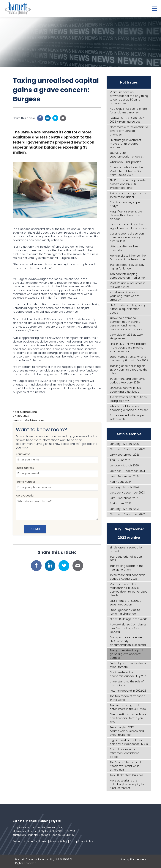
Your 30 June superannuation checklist (127, 155)
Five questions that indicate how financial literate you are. (128, 718)
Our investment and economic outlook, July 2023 (129, 674)
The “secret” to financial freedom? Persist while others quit (125, 766)
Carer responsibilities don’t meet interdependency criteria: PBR (128, 237)
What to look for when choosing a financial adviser (129, 408)
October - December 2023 (127, 493)
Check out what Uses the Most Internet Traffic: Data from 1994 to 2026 (127, 171)
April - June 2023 (121, 503)
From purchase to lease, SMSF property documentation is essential (128, 641)
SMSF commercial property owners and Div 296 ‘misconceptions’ (128, 184)
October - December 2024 (127, 471)
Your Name (57, 458)
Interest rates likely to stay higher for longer (127, 267)
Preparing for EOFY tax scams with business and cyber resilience (127, 731)
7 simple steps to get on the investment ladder (128, 195)
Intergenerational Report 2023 (126, 559)
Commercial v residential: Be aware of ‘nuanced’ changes (129, 131)
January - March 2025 (124, 465)
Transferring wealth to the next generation (127, 568)
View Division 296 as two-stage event (126, 337)
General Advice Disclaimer (30, 841)
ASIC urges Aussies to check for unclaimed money (128, 111)
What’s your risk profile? (125, 162)
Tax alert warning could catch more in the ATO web (128, 707)
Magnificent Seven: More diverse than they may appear (126, 215)
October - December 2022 (127, 514)
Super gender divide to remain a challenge (125, 612)
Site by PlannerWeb (133, 859)
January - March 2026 (124, 444)
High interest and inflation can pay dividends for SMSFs (129, 742)
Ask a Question (57, 507)
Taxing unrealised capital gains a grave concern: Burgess (126, 654)
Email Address (57, 471)
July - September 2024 (125, 476)
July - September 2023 (125, 498)
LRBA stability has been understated (125, 248)
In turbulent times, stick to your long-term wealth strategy (127, 296)
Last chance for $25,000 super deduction (126, 603)
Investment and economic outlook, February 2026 (128, 381)
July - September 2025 (125, 455)
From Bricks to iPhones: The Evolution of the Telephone (128, 258)
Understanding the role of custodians (127, 683)
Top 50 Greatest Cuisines (127, 775)
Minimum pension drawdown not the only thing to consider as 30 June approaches (129, 98)
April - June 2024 (121, 482)
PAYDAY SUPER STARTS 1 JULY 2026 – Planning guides (127, 120)
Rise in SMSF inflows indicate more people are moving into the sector (128, 348)
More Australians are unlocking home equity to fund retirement (127, 784)
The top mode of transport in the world (128, 698)
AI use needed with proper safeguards (127, 417)
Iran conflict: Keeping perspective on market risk (127, 276)
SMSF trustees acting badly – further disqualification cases (129, 309)
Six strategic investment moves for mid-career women (126, 144)
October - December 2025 (127, 449)
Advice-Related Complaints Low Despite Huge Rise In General (128, 628)
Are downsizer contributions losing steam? (128, 399)
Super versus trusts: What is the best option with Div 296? (129, 359)
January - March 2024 (124, 487)
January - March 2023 (124, 509)
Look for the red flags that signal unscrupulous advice (128, 226)
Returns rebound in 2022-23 (128, 691)
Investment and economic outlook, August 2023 (128, 577)
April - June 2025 (121, 460)
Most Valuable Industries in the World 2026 (128, 285)
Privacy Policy (59, 841)
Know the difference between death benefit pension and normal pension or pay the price (126, 324)
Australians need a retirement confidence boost (125, 753)
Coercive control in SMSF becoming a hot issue (126, 390)
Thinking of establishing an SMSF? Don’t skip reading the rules (129, 370)
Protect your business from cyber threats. (128, 665)
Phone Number (57, 485)
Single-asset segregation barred (127, 549)
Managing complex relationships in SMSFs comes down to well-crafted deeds (129, 590)
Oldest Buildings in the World (129, 619)
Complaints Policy (82, 841)
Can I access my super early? (125, 204)
